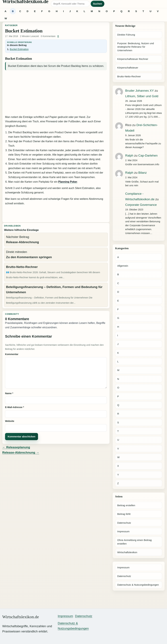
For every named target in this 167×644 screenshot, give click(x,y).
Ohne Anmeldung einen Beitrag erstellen (134, 542)
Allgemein (123, 266)
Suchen (98, 4)
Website (10, 421)
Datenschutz (124, 523)
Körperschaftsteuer (128, 68)
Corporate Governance (141, 205)
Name (9, 393)
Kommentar (12, 354)
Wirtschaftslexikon (127, 552)
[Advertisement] (56, 93)
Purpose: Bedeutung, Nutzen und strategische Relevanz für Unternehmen (136, 47)
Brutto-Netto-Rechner (129, 76)
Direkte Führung (126, 35)
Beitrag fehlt (124, 514)
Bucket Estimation (19, 49)
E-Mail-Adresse (15, 407)
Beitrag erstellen (126, 505)
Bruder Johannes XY (140, 91)
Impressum (123, 531)
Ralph (129, 155)
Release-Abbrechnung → (21, 452)
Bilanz (143, 173)
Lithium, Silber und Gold (142, 96)
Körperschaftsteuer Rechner (133, 59)
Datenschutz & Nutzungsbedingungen (138, 585)
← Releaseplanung (16, 447)
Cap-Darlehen (148, 155)
